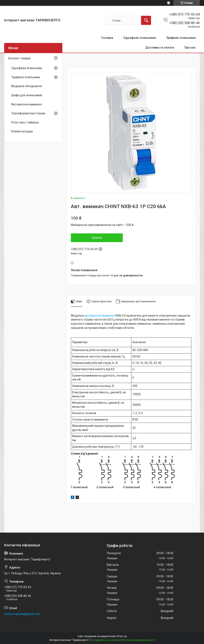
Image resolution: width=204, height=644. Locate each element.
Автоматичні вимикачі (27, 104)
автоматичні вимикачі (100, 316)
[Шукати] (146, 20)
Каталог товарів (19, 58)
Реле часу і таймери (25, 122)
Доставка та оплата (160, 48)
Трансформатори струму (28, 113)
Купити (97, 238)
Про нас (190, 48)
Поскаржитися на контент (106, 640)
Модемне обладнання (26, 86)
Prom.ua (122, 636)
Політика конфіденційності (139, 640)
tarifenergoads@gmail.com (22, 614)
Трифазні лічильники (181, 38)
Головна (107, 38)
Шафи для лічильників (27, 95)
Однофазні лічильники (140, 38)
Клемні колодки (22, 131)
